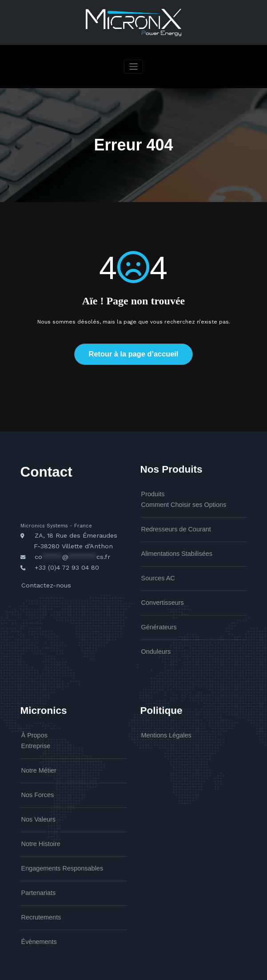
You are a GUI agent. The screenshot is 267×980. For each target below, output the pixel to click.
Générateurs (155, 609)
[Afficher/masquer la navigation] (133, 67)
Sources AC (154, 565)
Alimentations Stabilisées (169, 543)
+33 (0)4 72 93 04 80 (62, 557)
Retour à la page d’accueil (133, 353)
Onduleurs (153, 632)
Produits (150, 490)
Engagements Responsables (53, 831)
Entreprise (33, 721)
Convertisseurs (158, 587)
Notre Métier (35, 743)
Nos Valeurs (35, 787)
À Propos (32, 713)
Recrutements (37, 876)
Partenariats (35, 854)
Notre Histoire (37, 810)
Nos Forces (34, 765)
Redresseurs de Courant (169, 521)
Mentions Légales (161, 713)
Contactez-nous (42, 572)
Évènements (35, 898)
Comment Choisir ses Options (174, 498)
